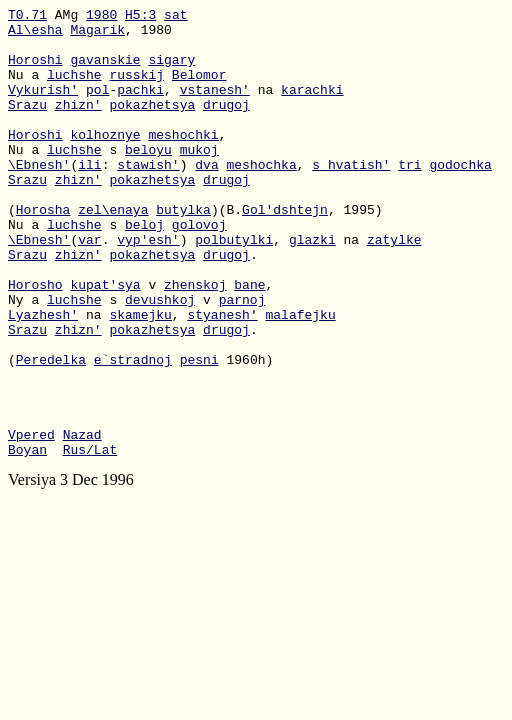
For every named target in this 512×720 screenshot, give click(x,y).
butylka (183, 251)
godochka (460, 197)
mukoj (199, 179)
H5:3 (140, 17)
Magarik (97, 35)
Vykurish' (43, 107)
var (89, 287)
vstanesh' (215, 107)
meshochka (261, 197)
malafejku (300, 377)
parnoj (242, 359)
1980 (101, 17)
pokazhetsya (152, 125)
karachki (312, 107)
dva (206, 197)
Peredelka (51, 431)
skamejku (140, 377)
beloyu (148, 179)
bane (249, 341)
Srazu (27, 125)
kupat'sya (105, 341)
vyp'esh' (148, 287)
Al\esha (35, 35)
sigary (171, 71)
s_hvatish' (351, 197)
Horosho (35, 341)
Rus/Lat (90, 539)
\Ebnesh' (39, 197)
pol (97, 107)
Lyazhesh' (43, 377)
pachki (140, 107)
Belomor (199, 89)
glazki (312, 287)
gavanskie (105, 71)
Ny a (27, 359)
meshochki (183, 161)
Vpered (31, 521)
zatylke (394, 287)
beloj (144, 269)
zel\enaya (113, 251)
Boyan (27, 539)
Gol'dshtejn (285, 251)
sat (175, 17)
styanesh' (222, 377)
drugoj (226, 125)
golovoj (199, 269)
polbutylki (234, 287)
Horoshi (35, 71)
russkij (136, 89)
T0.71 (27, 17)
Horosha (43, 251)
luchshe (74, 89)
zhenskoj (195, 341)
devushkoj (160, 359)
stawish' (148, 197)
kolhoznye (105, 161)
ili (89, 197)
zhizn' (78, 125)
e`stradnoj (133, 431)
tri (409, 197)
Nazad (82, 521)
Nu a (27, 89)
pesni (199, 431)
